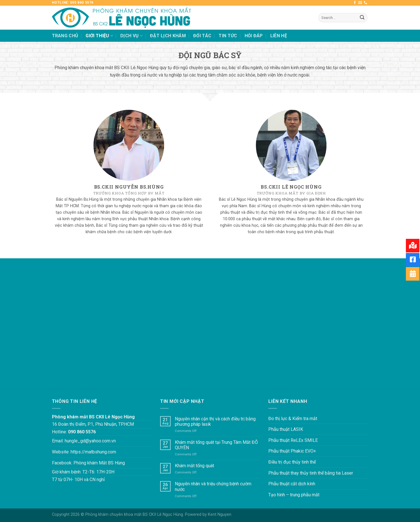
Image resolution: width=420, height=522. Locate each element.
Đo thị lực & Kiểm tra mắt (293, 419)
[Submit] (362, 18)
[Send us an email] (360, 3)
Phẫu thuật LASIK (286, 429)
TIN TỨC (228, 36)
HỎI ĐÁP (254, 36)
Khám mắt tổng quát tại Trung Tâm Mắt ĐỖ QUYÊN (216, 445)
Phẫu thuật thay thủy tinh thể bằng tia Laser (311, 473)
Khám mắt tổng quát (194, 466)
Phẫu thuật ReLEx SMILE (293, 440)
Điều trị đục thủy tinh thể (292, 462)
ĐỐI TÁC (202, 36)
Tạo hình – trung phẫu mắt (294, 495)
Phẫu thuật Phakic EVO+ (292, 451)
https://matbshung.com (93, 452)
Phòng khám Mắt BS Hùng (99, 463)
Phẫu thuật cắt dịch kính (292, 484)
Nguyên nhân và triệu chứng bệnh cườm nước (213, 486)
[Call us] (365, 3)
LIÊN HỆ (279, 36)
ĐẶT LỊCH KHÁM (168, 36)
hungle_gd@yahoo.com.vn (90, 441)
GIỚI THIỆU (99, 36)
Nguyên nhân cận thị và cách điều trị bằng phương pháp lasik (215, 421)
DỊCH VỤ (131, 36)
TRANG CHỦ (65, 36)
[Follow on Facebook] (355, 3)
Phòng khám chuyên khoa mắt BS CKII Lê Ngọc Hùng (134, 515)
